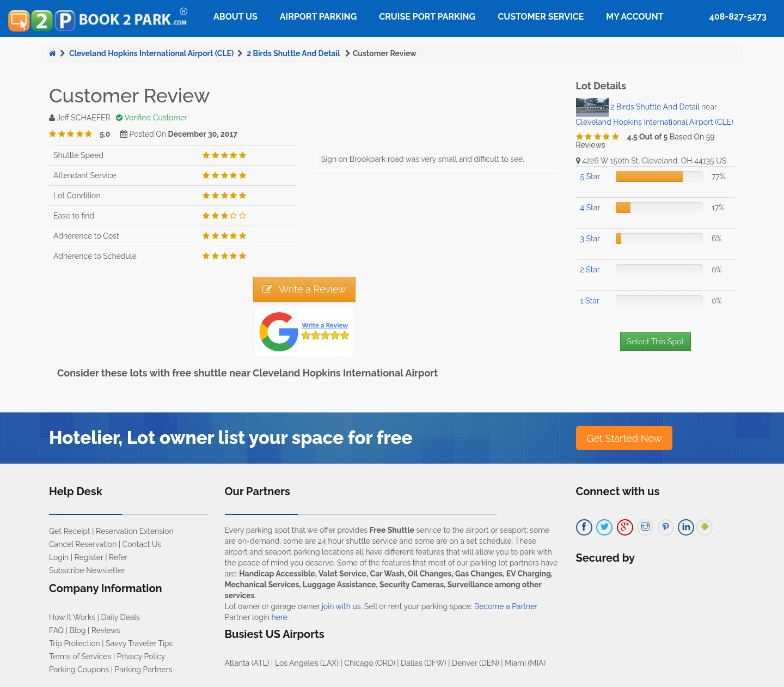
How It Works (72, 617)
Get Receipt (70, 531)
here (279, 617)
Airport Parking (318, 17)
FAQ (56, 630)
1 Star (590, 301)
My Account (635, 17)
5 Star (590, 177)
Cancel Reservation (83, 544)
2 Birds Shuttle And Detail (294, 53)
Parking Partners (144, 670)
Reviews (106, 630)
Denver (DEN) (476, 663)
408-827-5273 (738, 17)
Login (59, 557)
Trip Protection (75, 643)
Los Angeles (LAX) (307, 663)
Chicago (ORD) (369, 663)
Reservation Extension (135, 531)
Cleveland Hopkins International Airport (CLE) (151, 53)
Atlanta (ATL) (247, 663)
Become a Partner (506, 606)
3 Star (590, 239)
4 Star (590, 208)
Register (89, 557)
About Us (235, 17)
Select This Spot (656, 342)
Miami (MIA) (525, 663)
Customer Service (541, 17)
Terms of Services (80, 656)
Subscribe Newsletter (87, 570)
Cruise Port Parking (427, 17)
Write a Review (304, 289)
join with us (341, 606)
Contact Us (142, 544)
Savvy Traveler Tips (139, 643)
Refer (118, 557)
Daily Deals (121, 617)
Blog (77, 630)
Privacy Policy (141, 656)
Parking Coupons (79, 670)
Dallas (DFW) (424, 663)
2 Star (590, 270)
